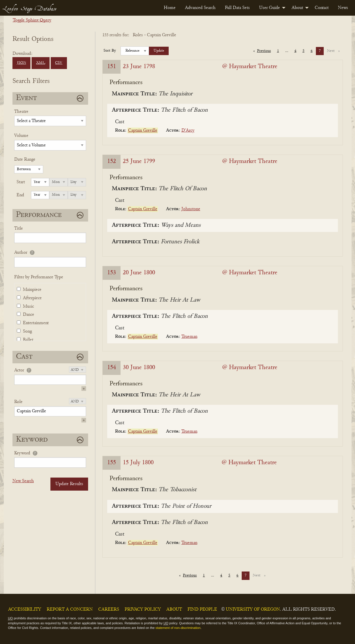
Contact (322, 8)
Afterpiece (32, 298)
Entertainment (36, 323)
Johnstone (191, 209)
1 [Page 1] (278, 51)
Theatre (21, 112)
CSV (59, 63)
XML (41, 63)
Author (21, 253)
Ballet (28, 340)
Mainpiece (32, 290)
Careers (109, 609)
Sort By (110, 51)
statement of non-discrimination (178, 628)
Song (27, 331)
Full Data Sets (237, 8)
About (297, 8)
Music (28, 306)
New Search (23, 481)
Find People (202, 609)
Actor (19, 370)
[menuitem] (170, 8)
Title (19, 228)
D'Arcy (188, 130)
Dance (29, 315)
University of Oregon (253, 609)
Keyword (22, 453)
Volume (21, 136)
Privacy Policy (143, 609)
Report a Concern (70, 609)
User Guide (270, 8)
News (343, 8)
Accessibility (25, 609)
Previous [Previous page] (265, 50)
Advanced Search (200, 8)
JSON (21, 63)
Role (18, 402)
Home (170, 8)
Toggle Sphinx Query (32, 20)
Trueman (189, 337)
